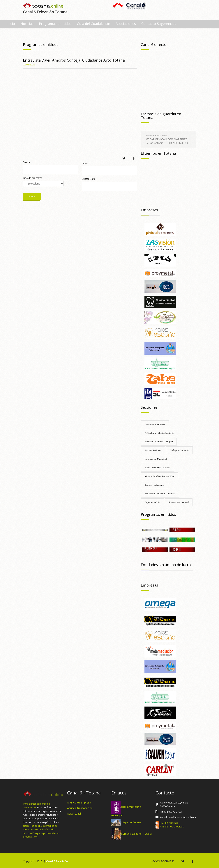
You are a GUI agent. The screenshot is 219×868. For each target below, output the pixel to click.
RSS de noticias (167, 823)
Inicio (11, 24)
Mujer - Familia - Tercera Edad (160, 476)
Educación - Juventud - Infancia (160, 494)
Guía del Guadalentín (93, 24)
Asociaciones (126, 24)
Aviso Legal (74, 814)
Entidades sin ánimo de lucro (166, 565)
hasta (85, 163)
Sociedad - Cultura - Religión (159, 442)
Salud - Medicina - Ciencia (158, 468)
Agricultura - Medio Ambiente (159, 433)
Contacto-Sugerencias (159, 24)
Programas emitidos (55, 24)
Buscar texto (88, 179)
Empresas (149, 210)
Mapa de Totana (131, 822)
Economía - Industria (155, 424)
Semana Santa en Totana (136, 834)
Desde (26, 162)
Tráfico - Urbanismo (154, 485)
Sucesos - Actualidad (179, 502)
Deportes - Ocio (152, 502)
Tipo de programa (33, 178)
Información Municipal (156, 459)
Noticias (27, 24)
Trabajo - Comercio (179, 450)
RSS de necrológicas (170, 826)
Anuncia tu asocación (80, 808)
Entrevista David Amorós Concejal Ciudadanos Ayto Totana (74, 60)
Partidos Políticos (153, 450)
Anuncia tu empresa (79, 802)
